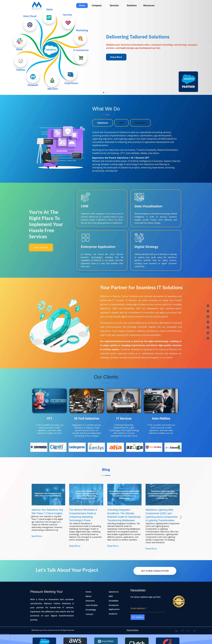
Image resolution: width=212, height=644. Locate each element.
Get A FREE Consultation (155, 571)
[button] (104, 93)
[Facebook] (183, 631)
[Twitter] (188, 631)
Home (82, 5)
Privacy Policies (133, 630)
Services (114, 5)
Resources (149, 5)
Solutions (132, 5)
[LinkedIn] (177, 631)
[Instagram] (194, 631)
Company (97, 5)
